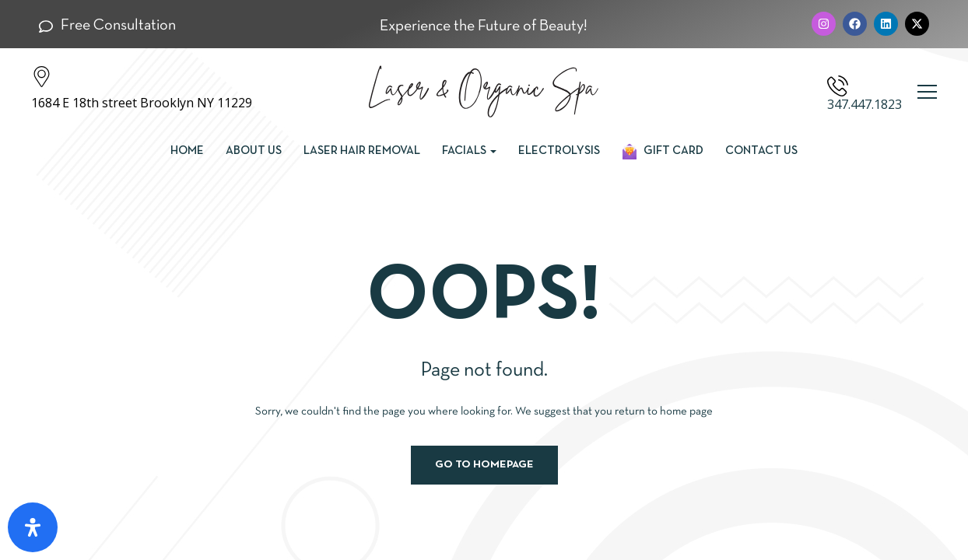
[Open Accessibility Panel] (33, 527)
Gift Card (663, 152)
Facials (469, 151)
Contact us (761, 151)
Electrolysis (559, 151)
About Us (254, 151)
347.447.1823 (865, 104)
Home (187, 151)
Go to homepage (484, 465)
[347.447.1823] (838, 86)
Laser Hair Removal (362, 151)
